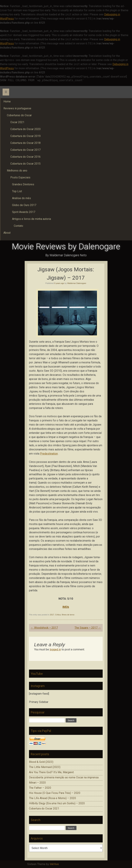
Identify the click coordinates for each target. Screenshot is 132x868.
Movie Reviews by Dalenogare (66, 247)
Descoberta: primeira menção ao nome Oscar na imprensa (64, 777)
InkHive (54, 864)
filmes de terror (68, 615)
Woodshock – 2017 (44, 628)
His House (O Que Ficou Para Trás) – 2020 (55, 793)
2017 (52, 615)
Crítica (58, 615)
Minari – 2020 (37, 783)
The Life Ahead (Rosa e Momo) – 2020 (52, 798)
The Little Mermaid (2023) (45, 767)
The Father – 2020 (40, 788)
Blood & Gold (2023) (41, 762)
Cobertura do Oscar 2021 (44, 809)
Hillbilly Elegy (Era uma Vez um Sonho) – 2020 (57, 803)
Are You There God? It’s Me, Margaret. (52, 772)
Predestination (49, 454)
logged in (55, 649)
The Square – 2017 (88, 628)
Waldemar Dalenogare (77, 283)
